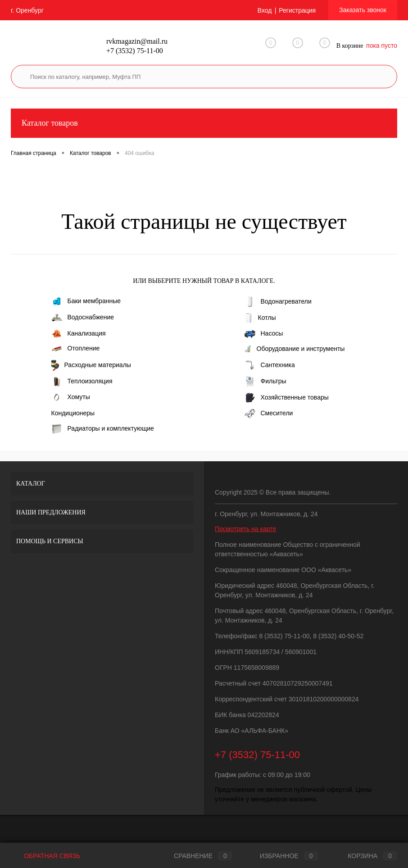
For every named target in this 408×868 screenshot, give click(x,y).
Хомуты (71, 397)
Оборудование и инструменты (295, 349)
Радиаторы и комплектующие (103, 429)
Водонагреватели (278, 302)
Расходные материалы (91, 365)
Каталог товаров (204, 123)
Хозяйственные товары (287, 398)
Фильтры (265, 382)
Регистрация (297, 10)
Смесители (269, 414)
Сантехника (270, 365)
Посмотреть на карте (245, 529)
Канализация (79, 334)
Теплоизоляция (82, 382)
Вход (265, 10)
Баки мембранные (86, 301)
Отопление (76, 348)
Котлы (260, 318)
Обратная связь (45, 856)
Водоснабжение (83, 318)
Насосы (264, 334)
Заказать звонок (363, 10)
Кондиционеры (73, 413)
